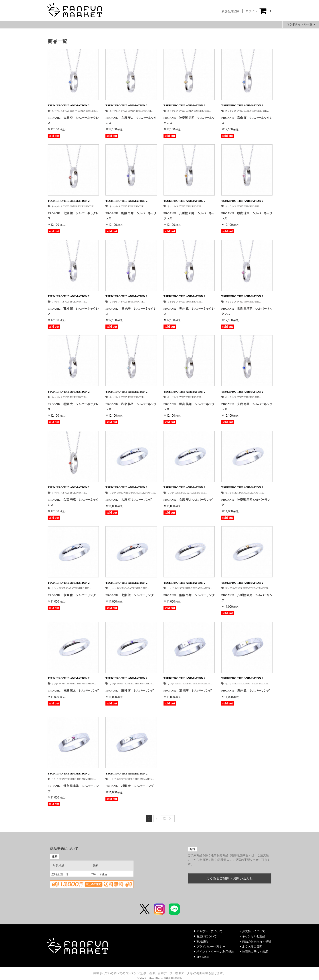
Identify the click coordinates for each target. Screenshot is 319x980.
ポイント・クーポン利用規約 (214, 952)
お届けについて (205, 936)
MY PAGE (202, 957)
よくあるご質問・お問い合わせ (230, 878)
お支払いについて (252, 931)
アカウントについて (208, 931)
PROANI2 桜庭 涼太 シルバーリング (73, 691)
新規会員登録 (230, 11)
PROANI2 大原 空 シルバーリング (128, 500)
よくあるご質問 (251, 947)
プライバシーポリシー (210, 947)
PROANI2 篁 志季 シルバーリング (188, 691)
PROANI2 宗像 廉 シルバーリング (72, 595)
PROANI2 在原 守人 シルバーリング (188, 500)
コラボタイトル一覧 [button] (301, 24)
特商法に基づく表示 (254, 952)
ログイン (251, 11)
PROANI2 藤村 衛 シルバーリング (130, 691)
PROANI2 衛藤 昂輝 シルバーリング (189, 595)
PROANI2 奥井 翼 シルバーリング (245, 691)
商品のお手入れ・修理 (255, 941)
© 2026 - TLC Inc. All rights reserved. (159, 978)
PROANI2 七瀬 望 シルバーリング (130, 595)
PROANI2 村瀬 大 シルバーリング (130, 786)
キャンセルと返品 (252, 936)
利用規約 (201, 941)
